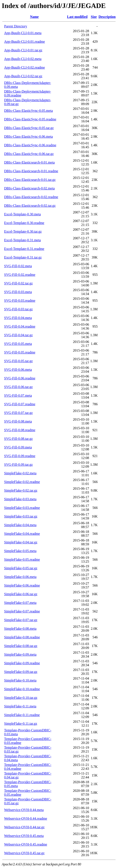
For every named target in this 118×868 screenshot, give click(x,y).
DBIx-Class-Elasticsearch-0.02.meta (29, 188)
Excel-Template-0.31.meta (22, 240)
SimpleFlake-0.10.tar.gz (21, 698)
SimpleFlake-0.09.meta (20, 654)
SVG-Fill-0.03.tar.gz (18, 309)
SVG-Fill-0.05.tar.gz (18, 361)
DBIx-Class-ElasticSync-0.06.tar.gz (29, 154)
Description (107, 17)
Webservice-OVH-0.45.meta (24, 836)
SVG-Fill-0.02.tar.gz (18, 283)
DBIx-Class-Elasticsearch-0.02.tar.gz (30, 206)
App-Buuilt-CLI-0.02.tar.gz (23, 76)
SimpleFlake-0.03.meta (20, 499)
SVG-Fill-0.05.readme (20, 352)
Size (94, 17)
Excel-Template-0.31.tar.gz (23, 257)
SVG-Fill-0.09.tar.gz (18, 465)
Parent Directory (16, 26)
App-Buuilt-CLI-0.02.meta (23, 59)
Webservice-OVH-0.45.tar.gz (24, 853)
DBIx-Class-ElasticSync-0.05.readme (30, 119)
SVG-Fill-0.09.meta (18, 447)
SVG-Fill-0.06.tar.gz (18, 387)
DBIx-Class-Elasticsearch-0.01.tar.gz (30, 180)
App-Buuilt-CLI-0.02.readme (24, 67)
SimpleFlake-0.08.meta (20, 629)
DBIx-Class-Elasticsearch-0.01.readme (31, 171)
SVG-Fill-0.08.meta (18, 421)
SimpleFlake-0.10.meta (20, 680)
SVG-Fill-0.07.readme (20, 404)
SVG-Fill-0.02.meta (18, 266)
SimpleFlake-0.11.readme (22, 715)
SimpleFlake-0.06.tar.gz (21, 594)
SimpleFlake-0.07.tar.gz (21, 620)
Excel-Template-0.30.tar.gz (23, 231)
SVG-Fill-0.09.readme (20, 456)
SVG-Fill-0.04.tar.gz (18, 335)
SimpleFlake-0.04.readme (22, 534)
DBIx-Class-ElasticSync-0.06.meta (28, 137)
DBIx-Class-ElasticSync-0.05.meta (28, 111)
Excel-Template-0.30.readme (24, 223)
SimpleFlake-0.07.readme (22, 611)
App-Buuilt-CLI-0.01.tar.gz (23, 50)
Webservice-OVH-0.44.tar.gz (24, 827)
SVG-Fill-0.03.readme (20, 301)
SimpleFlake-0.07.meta (20, 603)
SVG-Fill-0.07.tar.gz (18, 413)
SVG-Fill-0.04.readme (20, 326)
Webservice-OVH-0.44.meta (24, 810)
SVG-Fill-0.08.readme (20, 430)
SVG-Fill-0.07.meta (18, 395)
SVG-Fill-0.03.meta (18, 292)
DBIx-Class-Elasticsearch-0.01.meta (29, 162)
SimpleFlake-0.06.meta (20, 577)
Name (34, 17)
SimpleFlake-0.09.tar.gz (21, 672)
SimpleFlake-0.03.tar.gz (21, 516)
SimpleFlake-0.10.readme (22, 689)
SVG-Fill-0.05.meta (18, 344)
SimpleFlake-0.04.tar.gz (21, 542)
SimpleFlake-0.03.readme (22, 508)
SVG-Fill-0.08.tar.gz (18, 439)
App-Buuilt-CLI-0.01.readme (24, 42)
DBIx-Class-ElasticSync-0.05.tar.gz (29, 128)
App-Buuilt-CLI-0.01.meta (23, 33)
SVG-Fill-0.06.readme (20, 378)
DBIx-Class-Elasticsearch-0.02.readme (31, 197)
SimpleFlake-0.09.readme (22, 663)
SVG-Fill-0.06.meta (18, 370)
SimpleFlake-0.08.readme (22, 637)
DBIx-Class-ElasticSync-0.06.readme (30, 145)
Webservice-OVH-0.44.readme (26, 818)
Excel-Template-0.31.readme (24, 249)
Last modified (77, 17)
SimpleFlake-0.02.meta (20, 473)
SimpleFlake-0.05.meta (20, 551)
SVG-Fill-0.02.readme (20, 275)
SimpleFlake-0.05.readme (22, 559)
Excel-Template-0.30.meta (22, 214)
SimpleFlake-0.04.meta (20, 525)
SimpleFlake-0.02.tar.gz (21, 490)
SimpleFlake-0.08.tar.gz (21, 646)
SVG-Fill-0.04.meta (18, 318)
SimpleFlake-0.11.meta (20, 706)
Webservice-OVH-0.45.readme (26, 844)
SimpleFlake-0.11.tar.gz (21, 724)
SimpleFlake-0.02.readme (22, 482)
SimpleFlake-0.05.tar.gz (21, 568)
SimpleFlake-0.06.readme (22, 585)
